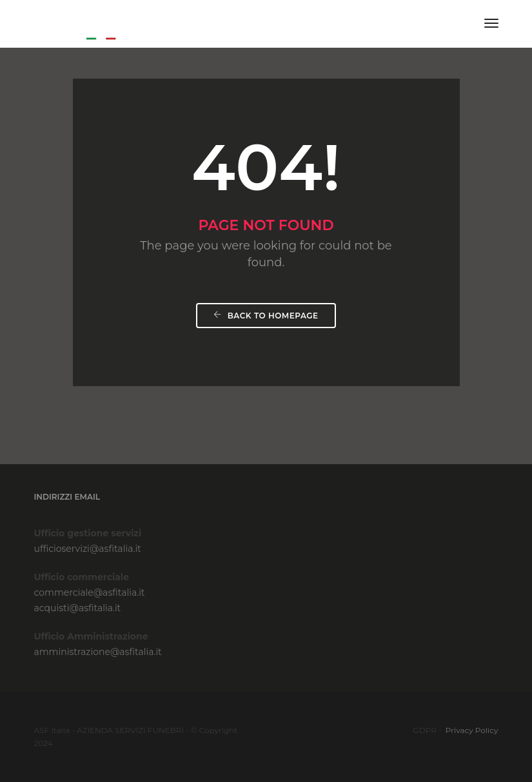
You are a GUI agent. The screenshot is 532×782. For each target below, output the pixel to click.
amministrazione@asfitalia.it (98, 652)
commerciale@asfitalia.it (90, 592)
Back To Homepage (266, 316)
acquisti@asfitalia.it (78, 608)
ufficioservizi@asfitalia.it (88, 549)
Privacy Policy (472, 730)
